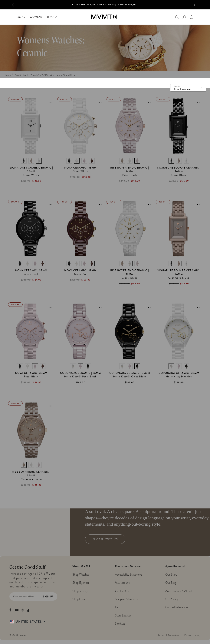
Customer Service (128, 595)
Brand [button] (52, 17)
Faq (117, 607)
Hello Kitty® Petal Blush (80, 377)
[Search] (177, 17)
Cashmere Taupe (179, 278)
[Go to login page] (184, 17)
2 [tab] (52, 102)
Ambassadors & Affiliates (180, 591)
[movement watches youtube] (17, 610)
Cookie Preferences (177, 607)
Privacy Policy (192, 635)
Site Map (120, 624)
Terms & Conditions (169, 635)
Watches (21, 75)
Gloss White (31, 175)
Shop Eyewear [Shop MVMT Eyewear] (81, 583)
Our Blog (171, 583)
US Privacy (172, 599)
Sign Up (48, 596)
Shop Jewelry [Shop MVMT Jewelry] (80, 591)
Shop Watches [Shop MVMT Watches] (81, 575)
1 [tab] (50, 102)
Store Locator (123, 616)
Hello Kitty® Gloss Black (130, 377)
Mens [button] (21, 17)
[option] (104, 6)
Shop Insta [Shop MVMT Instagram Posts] (79, 599)
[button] (17, 5)
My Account (122, 583)
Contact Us (122, 591)
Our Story (171, 575)
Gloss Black (179, 175)
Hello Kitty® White (179, 377)
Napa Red (80, 274)
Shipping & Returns (126, 599)
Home (7, 75)
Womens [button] (36, 17)
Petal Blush (130, 175)
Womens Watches (41, 75)
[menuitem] (21, 17)
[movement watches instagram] (23, 610)
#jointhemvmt (176, 566)
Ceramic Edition (67, 75)
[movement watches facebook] (11, 610)
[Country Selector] (32, 622)
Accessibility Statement (128, 575)
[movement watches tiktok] (28, 610)
